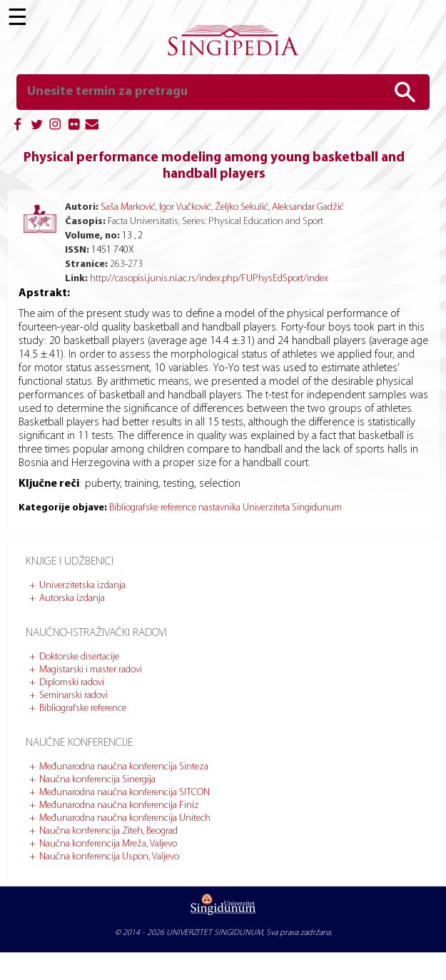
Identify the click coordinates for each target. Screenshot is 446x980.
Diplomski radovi (72, 683)
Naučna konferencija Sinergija (97, 780)
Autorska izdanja (72, 598)
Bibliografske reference (83, 708)
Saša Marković (128, 207)
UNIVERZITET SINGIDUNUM (214, 933)
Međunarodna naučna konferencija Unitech (125, 818)
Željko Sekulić (242, 207)
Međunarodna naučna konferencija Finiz (119, 805)
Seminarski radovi (74, 696)
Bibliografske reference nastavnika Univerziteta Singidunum (225, 508)
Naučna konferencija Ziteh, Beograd (108, 831)
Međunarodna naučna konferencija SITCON (125, 793)
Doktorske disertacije (79, 657)
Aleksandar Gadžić (308, 207)
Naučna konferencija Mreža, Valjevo (108, 844)
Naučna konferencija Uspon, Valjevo (109, 857)
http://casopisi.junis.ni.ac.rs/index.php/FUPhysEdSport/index (209, 279)
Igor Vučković (185, 207)
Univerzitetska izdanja (82, 586)
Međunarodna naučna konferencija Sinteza (124, 767)
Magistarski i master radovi (91, 670)
